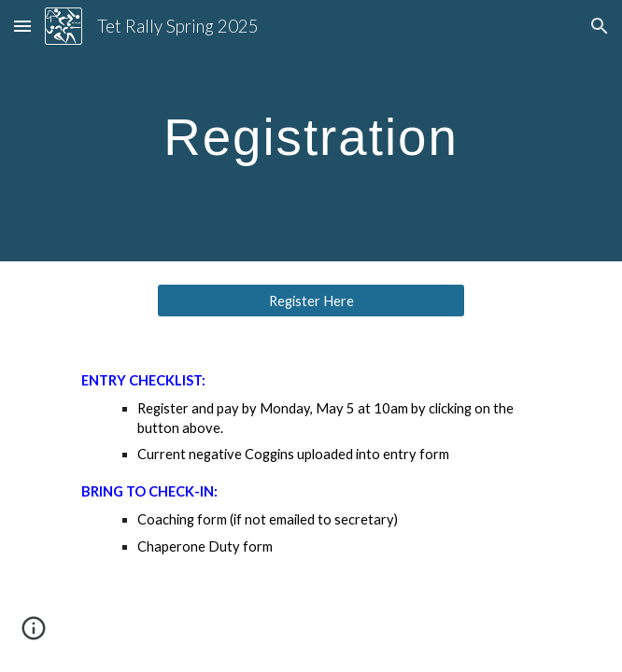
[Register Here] (311, 301)
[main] (311, 131)
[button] (22, 26)
